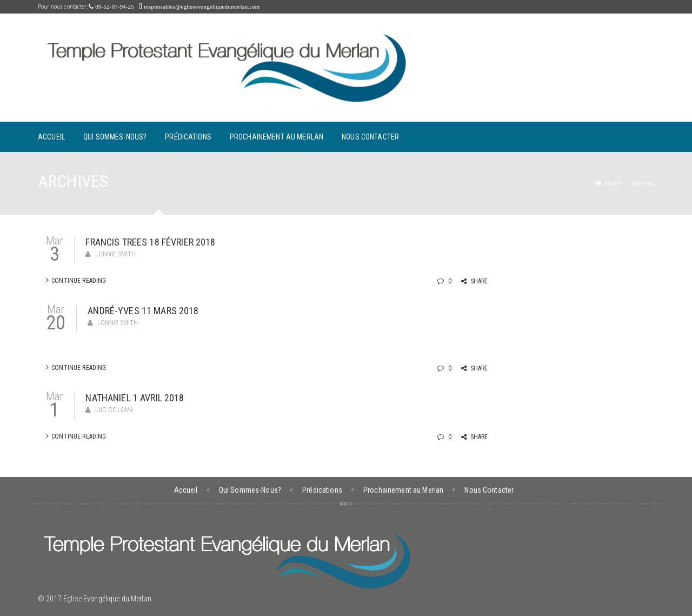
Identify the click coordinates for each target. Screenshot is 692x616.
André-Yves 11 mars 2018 (143, 311)
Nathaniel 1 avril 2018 (135, 398)
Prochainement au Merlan (277, 137)
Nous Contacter (370, 137)
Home (613, 183)
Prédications (188, 137)
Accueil (51, 137)
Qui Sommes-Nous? (115, 137)
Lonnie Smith (116, 254)
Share (475, 281)
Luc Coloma (114, 410)
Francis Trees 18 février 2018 (150, 242)
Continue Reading (76, 280)
